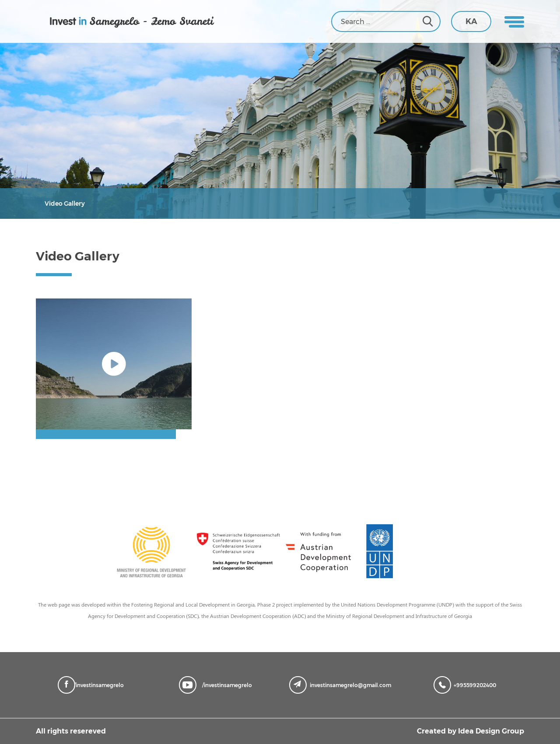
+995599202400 (467, 684)
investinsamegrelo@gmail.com (342, 684)
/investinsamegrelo (93, 684)
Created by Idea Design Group (471, 731)
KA (471, 21)
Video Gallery (65, 204)
